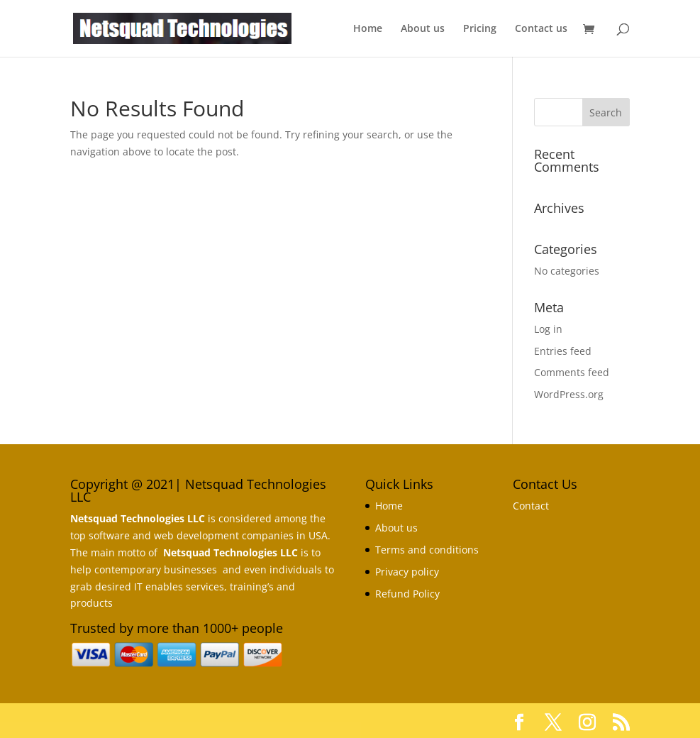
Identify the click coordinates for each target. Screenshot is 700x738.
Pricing (480, 29)
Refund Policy (407, 594)
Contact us (541, 29)
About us (423, 29)
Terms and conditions (427, 550)
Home (368, 29)
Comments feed (572, 372)
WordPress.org (569, 394)
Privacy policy (407, 572)
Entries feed (563, 351)
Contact (531, 506)
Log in (548, 329)
